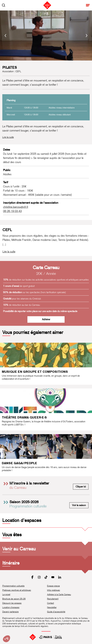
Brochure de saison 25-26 (14, 599)
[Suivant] (87, 36)
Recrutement (53, 599)
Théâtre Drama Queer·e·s (24, 417)
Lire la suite (8, 137)
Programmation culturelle (13, 586)
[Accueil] (33, 637)
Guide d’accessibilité (56, 612)
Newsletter (52, 607)
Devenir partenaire (10, 612)
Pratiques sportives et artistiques (17, 590)
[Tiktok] (46, 577)
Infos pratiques (54, 590)
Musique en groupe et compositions (35, 372)
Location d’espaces (11, 607)
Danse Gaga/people (19, 463)
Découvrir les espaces (12, 603)
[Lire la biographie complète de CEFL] (9, 251)
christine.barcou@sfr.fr (16, 207)
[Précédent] (5, 36)
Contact (50, 603)
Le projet (6, 594)
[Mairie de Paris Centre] (50, 637)
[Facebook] (32, 577)
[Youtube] (53, 577)
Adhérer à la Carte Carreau (59, 594)
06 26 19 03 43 (12, 211)
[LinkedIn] (60, 577)
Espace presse (53, 586)
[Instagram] (39, 577)
